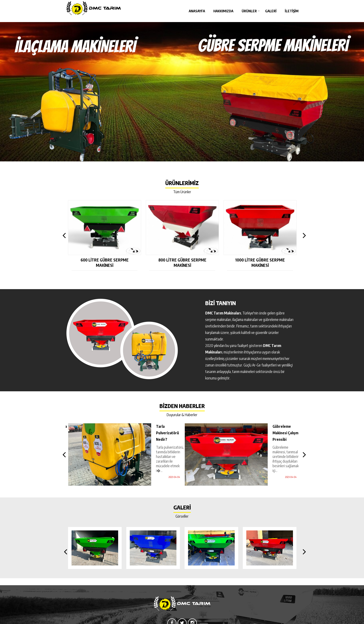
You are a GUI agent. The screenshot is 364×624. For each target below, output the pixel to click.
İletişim (292, 11)
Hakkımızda (223, 11)
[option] (182, 92)
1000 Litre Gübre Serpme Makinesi (260, 263)
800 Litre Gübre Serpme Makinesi (182, 263)
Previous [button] (63, 235)
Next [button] (303, 235)
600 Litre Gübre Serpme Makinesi (105, 263)
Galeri (271, 11)
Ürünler (249, 11)
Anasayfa (197, 11)
